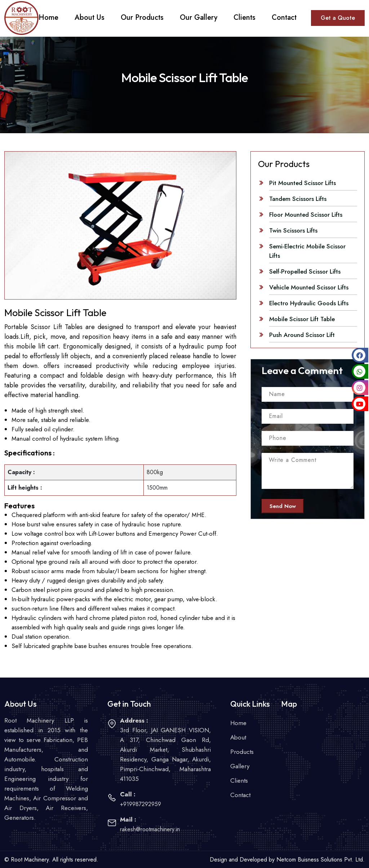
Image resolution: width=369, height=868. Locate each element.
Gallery (240, 766)
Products (242, 752)
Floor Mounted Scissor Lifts (306, 215)
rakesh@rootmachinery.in (150, 829)
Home (238, 723)
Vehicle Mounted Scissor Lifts (309, 287)
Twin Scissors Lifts (293, 230)
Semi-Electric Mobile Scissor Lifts (307, 251)
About (238, 737)
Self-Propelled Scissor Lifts (305, 271)
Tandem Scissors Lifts (298, 199)
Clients (239, 781)
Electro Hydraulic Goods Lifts (309, 303)
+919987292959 (141, 804)
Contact (240, 795)
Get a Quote (338, 18)
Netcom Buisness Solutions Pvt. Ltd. (321, 860)
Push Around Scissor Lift (302, 335)
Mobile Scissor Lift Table (302, 319)
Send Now (283, 506)
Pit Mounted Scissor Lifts (303, 183)
